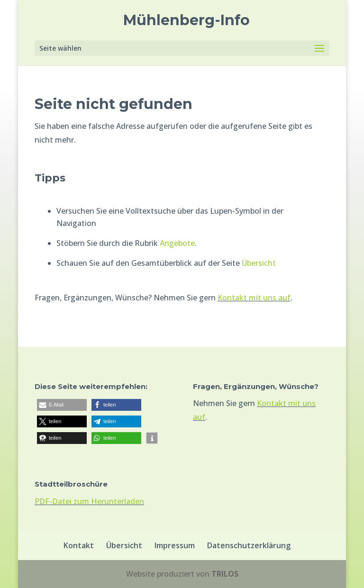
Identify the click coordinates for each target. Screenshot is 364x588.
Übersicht (259, 263)
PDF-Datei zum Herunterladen (89, 501)
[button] (62, 405)
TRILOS (225, 574)
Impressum (175, 545)
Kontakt (79, 545)
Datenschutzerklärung (249, 545)
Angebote (177, 243)
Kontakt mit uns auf (254, 298)
